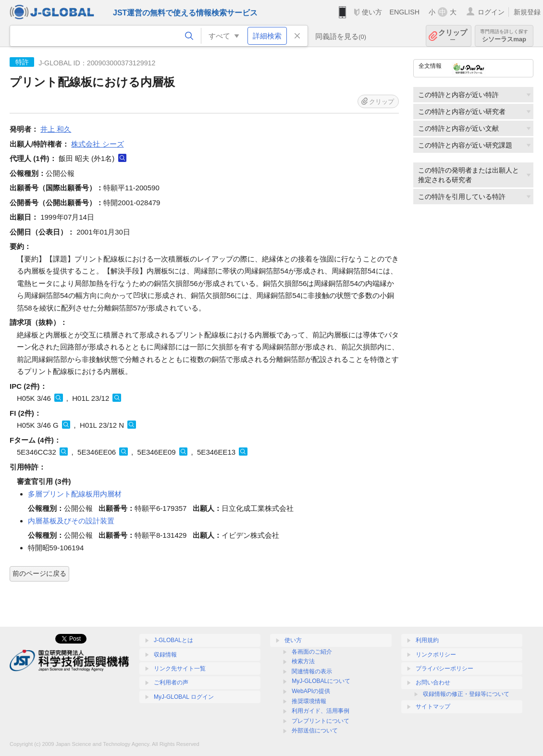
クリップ (453, 36)
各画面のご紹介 (312, 652)
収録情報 (165, 655)
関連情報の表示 (312, 671)
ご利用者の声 (171, 682)
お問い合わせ (433, 682)
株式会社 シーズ (97, 144)
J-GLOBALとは (173, 640)
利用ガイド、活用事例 (321, 711)
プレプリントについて (321, 721)
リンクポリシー (436, 655)
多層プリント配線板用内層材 (75, 494)
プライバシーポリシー (444, 669)
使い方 (372, 12)
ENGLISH (404, 12)
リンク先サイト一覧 (180, 669)
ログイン (491, 12)
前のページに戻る (39, 573)
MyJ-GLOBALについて (321, 681)
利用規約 (427, 640)
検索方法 (303, 661)
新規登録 (527, 12)
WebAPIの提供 (311, 691)
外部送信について (315, 731)
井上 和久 (56, 129)
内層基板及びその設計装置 (71, 521)
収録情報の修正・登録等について (466, 694)
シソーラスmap (504, 36)
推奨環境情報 (309, 701)
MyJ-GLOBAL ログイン (184, 697)
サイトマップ (433, 706)
